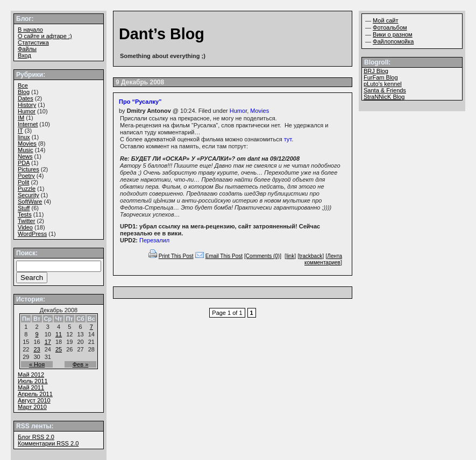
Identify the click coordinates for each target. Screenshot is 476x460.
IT (20, 131)
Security (29, 195)
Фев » (81, 364)
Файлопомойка (393, 41)
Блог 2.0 (36, 437)
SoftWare (30, 202)
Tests (25, 214)
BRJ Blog (376, 71)
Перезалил (154, 240)
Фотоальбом (390, 27)
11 (59, 334)
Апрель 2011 (35, 394)
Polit (23, 182)
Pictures (29, 169)
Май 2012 (31, 375)
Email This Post (224, 256)
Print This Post (176, 256)
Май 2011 (31, 387)
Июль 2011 (33, 381)
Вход (24, 55)
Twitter (26, 221)
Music (26, 150)
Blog (24, 92)
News (25, 156)
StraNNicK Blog (384, 97)
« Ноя (37, 364)
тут (288, 139)
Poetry (26, 176)
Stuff (24, 208)
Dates (26, 98)
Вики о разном (393, 34)
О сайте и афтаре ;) (45, 36)
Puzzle (27, 189)
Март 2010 (32, 407)
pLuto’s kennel (383, 84)
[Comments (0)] (263, 256)
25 (59, 349)
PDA (24, 163)
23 (37, 349)
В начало (30, 30)
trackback (311, 256)
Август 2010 (34, 400)
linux (24, 137)
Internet (28, 124)
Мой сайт (385, 20)
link (290, 256)
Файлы (27, 49)
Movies (260, 111)
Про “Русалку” (140, 102)
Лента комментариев (323, 259)
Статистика (33, 42)
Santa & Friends (385, 90)
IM (21, 118)
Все (23, 85)
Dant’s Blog (162, 34)
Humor (238, 111)
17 (48, 342)
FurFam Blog (381, 77)
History (27, 105)
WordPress (32, 234)
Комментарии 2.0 (48, 443)
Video (25, 227)
